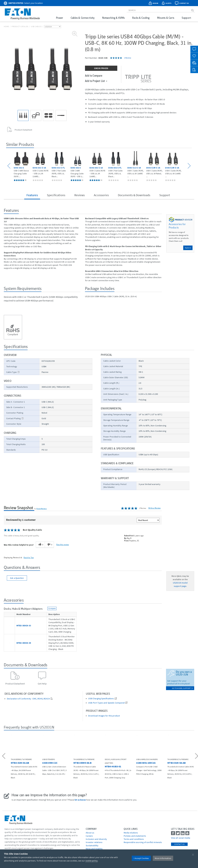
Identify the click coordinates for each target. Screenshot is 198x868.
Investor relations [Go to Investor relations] (94, 842)
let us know (80, 800)
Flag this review (63, 544)
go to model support (182, 688)
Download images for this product (104, 716)
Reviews (80, 195)
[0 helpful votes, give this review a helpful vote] (40, 545)
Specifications (56, 195)
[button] (9, 166)
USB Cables (36, 26)
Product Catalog (20, 26)
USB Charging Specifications (101, 699)
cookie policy (92, 861)
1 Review (128, 58)
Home (6, 26)
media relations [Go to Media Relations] (131, 833)
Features (32, 195)
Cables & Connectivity (83, 18)
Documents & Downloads (134, 195)
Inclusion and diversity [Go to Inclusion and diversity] (96, 839)
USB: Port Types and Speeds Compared (106, 703)
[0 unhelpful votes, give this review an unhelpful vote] (49, 545)
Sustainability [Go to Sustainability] (92, 845)
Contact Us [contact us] (179, 844)
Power (60, 18)
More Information (163, 858)
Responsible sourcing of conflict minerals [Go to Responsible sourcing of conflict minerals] (143, 842)
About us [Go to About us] (90, 833)
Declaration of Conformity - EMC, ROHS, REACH (28, 699)
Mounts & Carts (166, 18)
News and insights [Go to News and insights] (94, 849)
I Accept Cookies (141, 858)
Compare (52, 608)
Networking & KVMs (113, 18)
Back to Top (29, 557)
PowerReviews (42, 509)
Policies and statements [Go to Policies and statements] (135, 836)
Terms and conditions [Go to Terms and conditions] (134, 839)
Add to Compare (94, 75)
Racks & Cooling (141, 18)
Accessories (101, 195)
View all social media (181, 838)
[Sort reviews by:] (148, 520)
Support (186, 18)
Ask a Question (17, 578)
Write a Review (154, 508)
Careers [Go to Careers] (89, 836)
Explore (188, 248)
